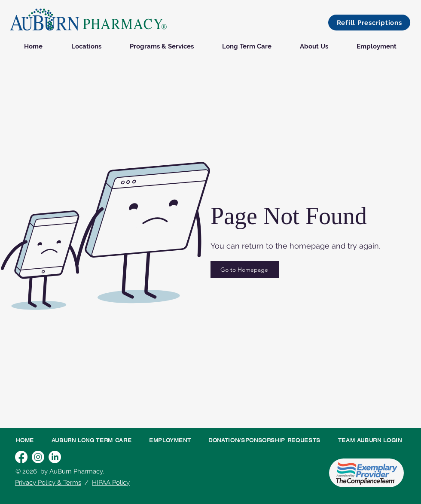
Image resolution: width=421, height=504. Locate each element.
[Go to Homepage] (245, 270)
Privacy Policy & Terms (48, 483)
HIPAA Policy (111, 483)
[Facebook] (21, 457)
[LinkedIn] (55, 457)
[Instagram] (38, 457)
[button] (369, 23)
